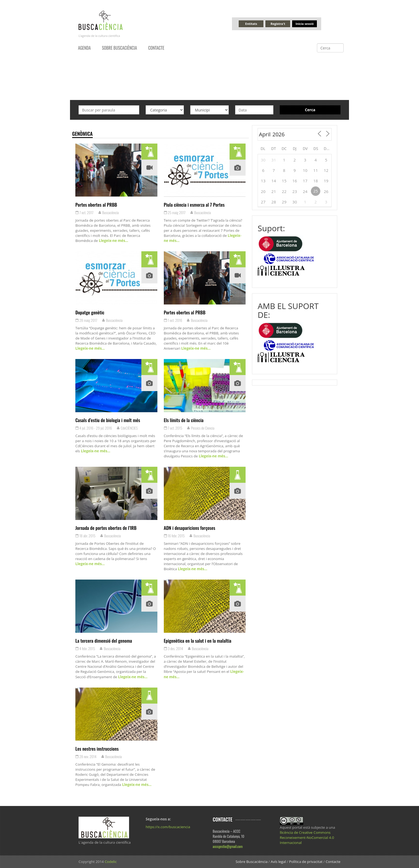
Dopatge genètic (90, 312)
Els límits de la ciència (184, 420)
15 (284, 181)
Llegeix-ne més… (113, 241)
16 (295, 181)
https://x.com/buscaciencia (168, 827)
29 (284, 202)
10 (305, 170)
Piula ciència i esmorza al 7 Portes (194, 205)
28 (274, 202)
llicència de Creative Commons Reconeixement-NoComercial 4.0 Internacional (307, 838)
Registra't (278, 24)
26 (326, 191)
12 (326, 170)
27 (263, 202)
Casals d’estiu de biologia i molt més (108, 420)
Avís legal (278, 862)
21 (274, 191)
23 (295, 191)
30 (263, 160)
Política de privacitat (306, 862)
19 (326, 181)
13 (263, 181)
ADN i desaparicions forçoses (190, 528)
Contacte (156, 48)
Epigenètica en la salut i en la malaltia (198, 641)
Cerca (310, 110)
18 (316, 181)
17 (305, 181)
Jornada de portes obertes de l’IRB (106, 528)
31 (274, 160)
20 (263, 191)
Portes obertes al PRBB (96, 205)
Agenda (84, 48)
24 (305, 191)
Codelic (111, 862)
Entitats (251, 24)
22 (284, 191)
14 (274, 181)
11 (316, 170)
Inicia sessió (305, 24)
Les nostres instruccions (97, 749)
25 (316, 191)
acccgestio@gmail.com (228, 846)
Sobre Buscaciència (120, 48)
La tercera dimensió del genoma (104, 641)
